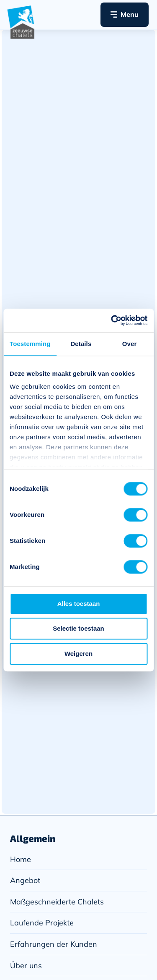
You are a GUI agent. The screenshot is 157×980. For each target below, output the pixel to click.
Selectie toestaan (78, 628)
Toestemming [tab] (30, 344)
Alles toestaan (79, 604)
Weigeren (78, 654)
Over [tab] (130, 344)
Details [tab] (81, 344)
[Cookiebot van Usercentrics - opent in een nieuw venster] (112, 320)
